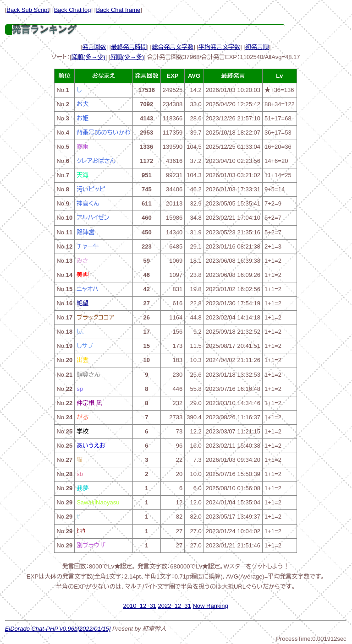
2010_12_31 (140, 606)
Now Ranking (210, 606)
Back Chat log (73, 10)
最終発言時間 (129, 47)
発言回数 (94, 47)
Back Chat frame (118, 10)
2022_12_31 (174, 606)
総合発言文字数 (173, 47)
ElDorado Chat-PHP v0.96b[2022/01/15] (58, 629)
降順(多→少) (88, 57)
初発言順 (257, 47)
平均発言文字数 (219, 47)
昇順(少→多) (127, 57)
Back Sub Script (28, 10)
